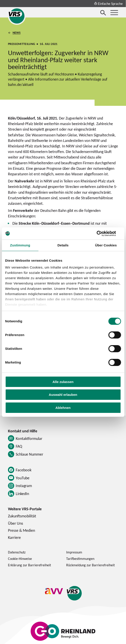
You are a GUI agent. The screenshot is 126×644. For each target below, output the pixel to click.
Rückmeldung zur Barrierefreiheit (90, 565)
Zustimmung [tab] (20, 245)
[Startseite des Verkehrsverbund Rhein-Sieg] (17, 16)
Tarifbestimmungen (80, 559)
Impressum (74, 552)
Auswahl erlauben (63, 395)
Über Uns (16, 523)
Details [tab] (63, 245)
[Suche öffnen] (103, 13)
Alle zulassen (63, 382)
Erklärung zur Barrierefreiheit (29, 565)
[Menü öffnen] (114, 13)
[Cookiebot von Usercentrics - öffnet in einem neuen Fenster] (102, 234)
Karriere (14, 537)
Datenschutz (17, 552)
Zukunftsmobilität (22, 516)
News (16, 33)
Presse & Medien (21, 530)
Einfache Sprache (108, 4)
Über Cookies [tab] (106, 245)
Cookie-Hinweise (20, 559)
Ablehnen (63, 408)
